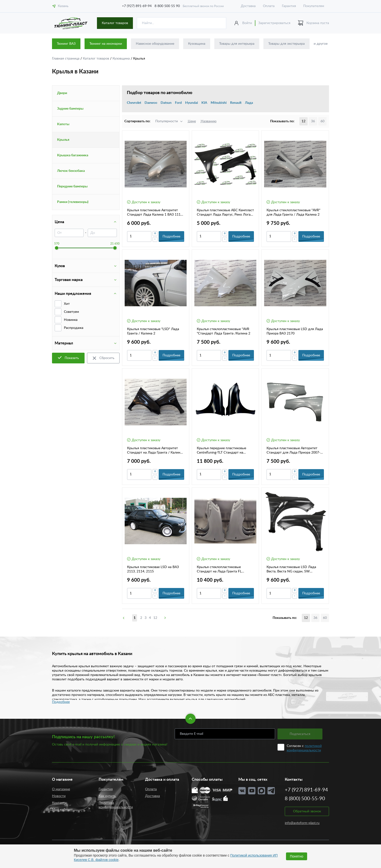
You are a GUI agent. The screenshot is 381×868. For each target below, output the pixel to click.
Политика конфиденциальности (116, 805)
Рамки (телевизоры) (73, 202)
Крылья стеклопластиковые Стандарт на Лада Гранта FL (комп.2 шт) (219, 570)
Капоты (63, 124)
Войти (247, 23)
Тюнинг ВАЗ (66, 44)
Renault (236, 103)
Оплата (269, 6)
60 (322, 121)
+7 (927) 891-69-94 (137, 6)
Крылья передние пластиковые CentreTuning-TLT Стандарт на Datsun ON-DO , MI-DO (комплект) (224, 451)
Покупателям (314, 6)
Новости (59, 796)
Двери (62, 93)
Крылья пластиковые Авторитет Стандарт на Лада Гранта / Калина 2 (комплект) (155, 451)
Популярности (167, 121)
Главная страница (66, 59)
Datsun (166, 103)
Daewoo (151, 103)
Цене (192, 121)
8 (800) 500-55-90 (305, 799)
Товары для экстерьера (286, 44)
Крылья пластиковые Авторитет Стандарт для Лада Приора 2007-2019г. (293, 451)
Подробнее (61, 702)
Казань (60, 6)
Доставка (248, 6)
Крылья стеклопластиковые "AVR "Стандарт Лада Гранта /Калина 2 (224, 331)
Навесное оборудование (155, 44)
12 (155, 618)
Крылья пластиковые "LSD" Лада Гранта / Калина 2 (153, 331)
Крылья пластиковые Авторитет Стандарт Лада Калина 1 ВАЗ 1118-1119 (155, 213)
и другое (321, 44)
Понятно (297, 856)
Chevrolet (134, 103)
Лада (249, 103)
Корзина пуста (313, 23)
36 (313, 121)
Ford (178, 103)
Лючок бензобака (71, 171)
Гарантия (289, 6)
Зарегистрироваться (274, 23)
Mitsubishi (219, 103)
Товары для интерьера (237, 44)
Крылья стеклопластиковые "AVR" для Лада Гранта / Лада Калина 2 (293, 212)
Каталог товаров (115, 23)
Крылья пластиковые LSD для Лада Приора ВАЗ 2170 (295, 331)
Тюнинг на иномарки (106, 44)
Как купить (107, 796)
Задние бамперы (70, 109)
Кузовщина (197, 44)
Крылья (63, 140)
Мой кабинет (62, 810)
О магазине (61, 789)
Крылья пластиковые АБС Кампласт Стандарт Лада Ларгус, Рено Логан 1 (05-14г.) (225, 213)
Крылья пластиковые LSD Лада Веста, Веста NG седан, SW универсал (291, 570)
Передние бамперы (72, 186)
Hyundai (192, 103)
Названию (209, 121)
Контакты (60, 803)
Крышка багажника (73, 155)
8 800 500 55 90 (167, 6)
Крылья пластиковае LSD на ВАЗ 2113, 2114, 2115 (153, 569)
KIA (204, 103)
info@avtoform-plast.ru (302, 823)
